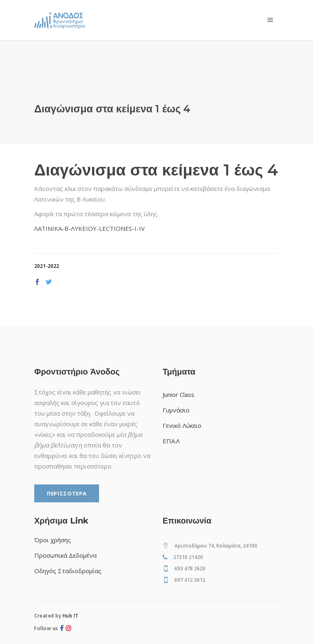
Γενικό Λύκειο (182, 425)
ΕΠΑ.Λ (171, 441)
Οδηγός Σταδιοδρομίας (68, 571)
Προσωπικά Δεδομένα (65, 555)
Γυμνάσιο (176, 410)
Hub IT (71, 616)
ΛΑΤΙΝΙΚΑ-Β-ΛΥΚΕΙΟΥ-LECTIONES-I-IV (89, 228)
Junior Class (179, 394)
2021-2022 (47, 266)
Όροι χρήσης (53, 540)
